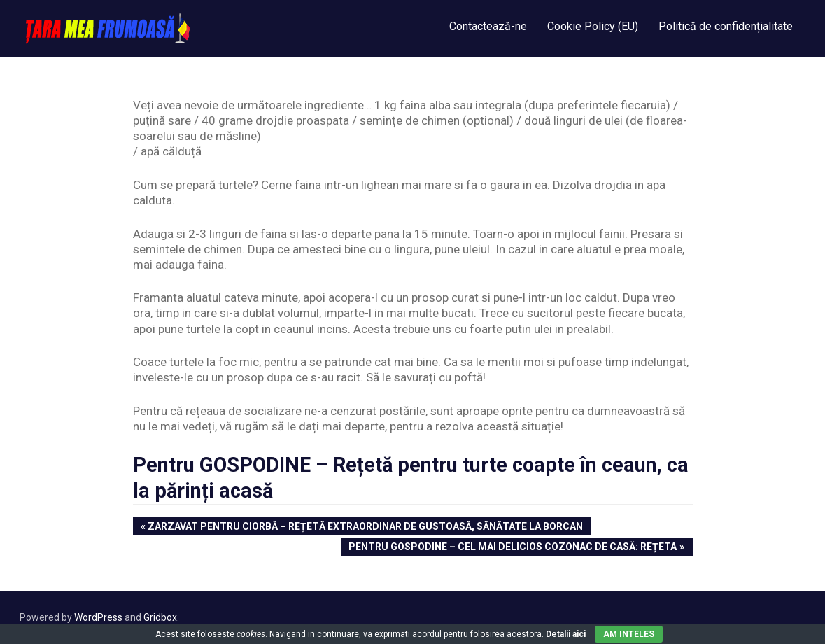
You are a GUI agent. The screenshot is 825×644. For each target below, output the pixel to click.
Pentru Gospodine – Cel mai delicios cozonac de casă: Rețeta (512, 548)
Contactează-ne (488, 26)
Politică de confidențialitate (726, 26)
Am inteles (629, 634)
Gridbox (160, 617)
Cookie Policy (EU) (593, 26)
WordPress (98, 617)
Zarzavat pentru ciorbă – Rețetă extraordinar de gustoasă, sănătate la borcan (365, 527)
